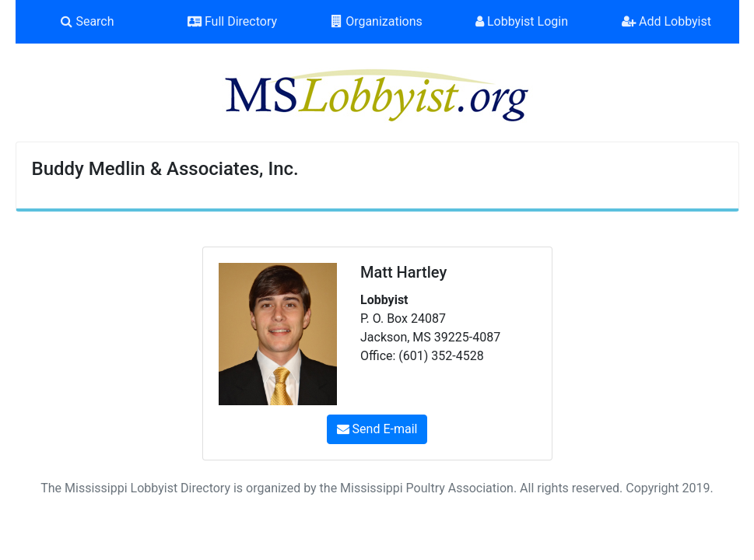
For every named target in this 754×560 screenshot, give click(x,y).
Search (87, 21)
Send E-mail (377, 429)
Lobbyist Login (522, 21)
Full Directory (232, 21)
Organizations (377, 21)
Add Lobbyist (666, 21)
